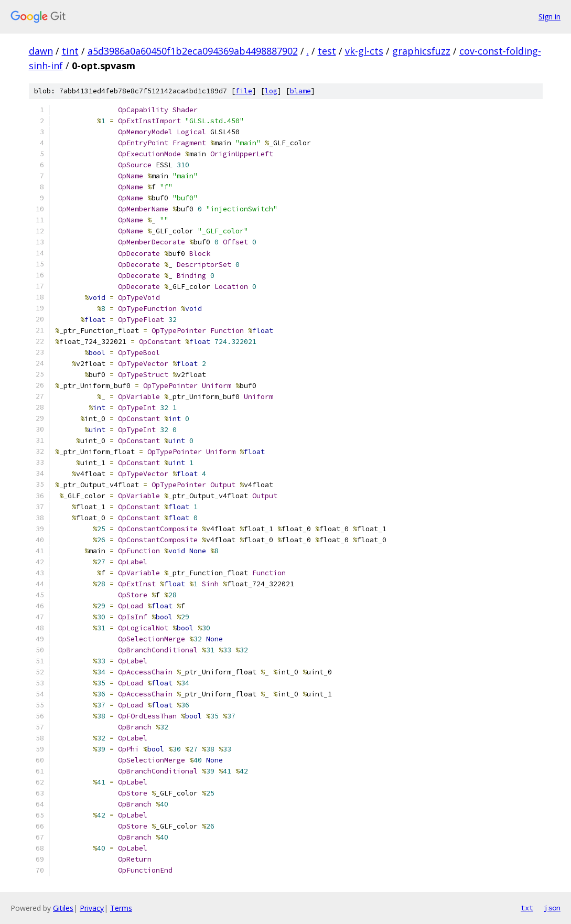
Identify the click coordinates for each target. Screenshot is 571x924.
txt (527, 908)
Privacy (92, 908)
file (244, 91)
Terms (121, 908)
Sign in (550, 17)
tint (70, 51)
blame (300, 91)
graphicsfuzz (421, 51)
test (327, 51)
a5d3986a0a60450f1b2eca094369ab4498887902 (193, 51)
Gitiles (63, 908)
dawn (41, 51)
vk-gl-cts (364, 51)
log (271, 91)
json (552, 908)
